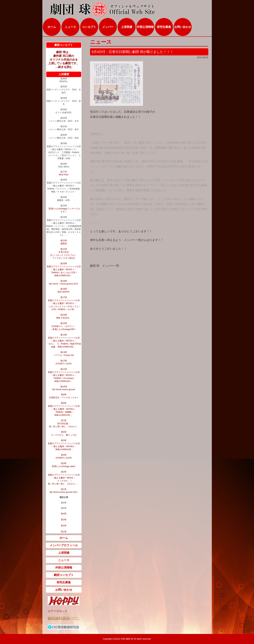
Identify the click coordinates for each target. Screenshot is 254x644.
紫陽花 (64, 244)
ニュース (70, 27)
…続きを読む (64, 67)
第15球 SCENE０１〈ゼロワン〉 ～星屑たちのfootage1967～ (64, 326)
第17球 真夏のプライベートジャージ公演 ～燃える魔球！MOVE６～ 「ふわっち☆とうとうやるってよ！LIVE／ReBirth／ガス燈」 (64, 303)
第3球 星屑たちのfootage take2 (64, 465)
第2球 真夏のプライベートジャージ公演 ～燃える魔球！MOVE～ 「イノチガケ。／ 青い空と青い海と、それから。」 (64, 478)
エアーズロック (58, 611)
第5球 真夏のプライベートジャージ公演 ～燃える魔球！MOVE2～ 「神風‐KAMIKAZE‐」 (64, 445)
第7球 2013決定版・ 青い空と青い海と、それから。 (64, 424)
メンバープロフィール (64, 545)
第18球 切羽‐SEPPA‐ (64, 290)
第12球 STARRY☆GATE (64, 362)
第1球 (64, 532)
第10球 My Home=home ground (64, 388)
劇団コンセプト (64, 575)
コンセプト (89, 27)
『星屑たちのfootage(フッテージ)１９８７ (64, 210)
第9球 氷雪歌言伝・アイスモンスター (64, 396)
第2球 (64, 526)
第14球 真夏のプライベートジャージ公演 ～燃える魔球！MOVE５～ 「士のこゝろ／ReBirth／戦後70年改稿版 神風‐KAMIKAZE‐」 (64, 341)
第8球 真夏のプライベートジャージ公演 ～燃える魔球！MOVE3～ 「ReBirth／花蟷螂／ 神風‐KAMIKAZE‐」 (64, 409)
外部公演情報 (145, 27)
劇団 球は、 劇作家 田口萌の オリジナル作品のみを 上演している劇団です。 (64, 58)
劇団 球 (129, 639)
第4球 (64, 514)
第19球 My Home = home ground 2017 (64, 282)
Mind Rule (64, 175)
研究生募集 (164, 27)
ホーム (52, 27)
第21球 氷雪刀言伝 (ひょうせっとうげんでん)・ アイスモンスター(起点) (64, 254)
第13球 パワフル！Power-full (64, 354)
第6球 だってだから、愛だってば (64, 433)
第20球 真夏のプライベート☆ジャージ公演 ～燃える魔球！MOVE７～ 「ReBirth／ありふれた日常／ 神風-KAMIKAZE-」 (64, 270)
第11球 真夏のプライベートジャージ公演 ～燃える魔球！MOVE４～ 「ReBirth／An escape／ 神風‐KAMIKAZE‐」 (64, 375)
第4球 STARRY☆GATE (64, 456)
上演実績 (127, 27)
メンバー (108, 27)
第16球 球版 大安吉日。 (64, 316)
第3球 (64, 520)
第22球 (64, 241)
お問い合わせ (183, 27)
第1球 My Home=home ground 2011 (64, 491)
